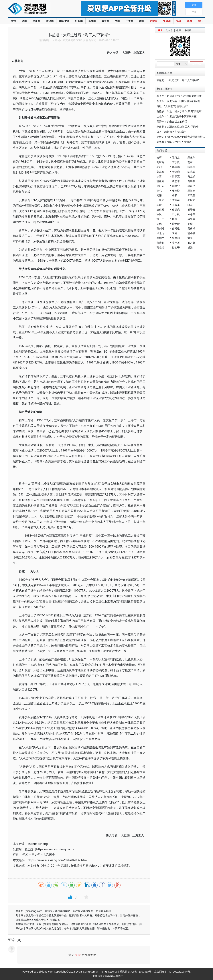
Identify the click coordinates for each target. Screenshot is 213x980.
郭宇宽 (176, 176)
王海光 (191, 191)
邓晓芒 (191, 195)
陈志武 (191, 172)
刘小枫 (176, 214)
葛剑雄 (160, 228)
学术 (25, 855)
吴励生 (160, 238)
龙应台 (160, 162)
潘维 (190, 238)
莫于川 (176, 243)
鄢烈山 (160, 167)
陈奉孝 (176, 200)
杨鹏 (175, 195)
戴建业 (176, 186)
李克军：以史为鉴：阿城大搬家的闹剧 (178, 101)
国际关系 (64, 21)
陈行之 (176, 157)
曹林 (190, 162)
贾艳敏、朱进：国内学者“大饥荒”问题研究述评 (183, 111)
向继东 (191, 181)
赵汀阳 (160, 186)
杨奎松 (176, 191)
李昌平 (191, 186)
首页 (14, 21)
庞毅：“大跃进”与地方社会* (172, 106)
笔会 (179, 21)
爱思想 (37, 9)
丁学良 (176, 162)
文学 (117, 21)
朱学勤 (176, 238)
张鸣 (159, 191)
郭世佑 (191, 200)
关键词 (167, 21)
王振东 (176, 205)
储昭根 (176, 228)
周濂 (159, 195)
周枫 (175, 219)
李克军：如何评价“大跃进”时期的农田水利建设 (183, 96)
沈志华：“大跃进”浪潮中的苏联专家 (177, 116)
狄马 (190, 205)
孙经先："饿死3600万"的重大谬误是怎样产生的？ (185, 137)
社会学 (79, 21)
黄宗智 (160, 172)
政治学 (50, 21)
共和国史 (49, 855)
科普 (190, 21)
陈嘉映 (191, 167)
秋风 (159, 214)
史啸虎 (176, 209)
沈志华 (176, 181)
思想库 (153, 21)
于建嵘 (176, 172)
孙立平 (176, 247)
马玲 (159, 205)
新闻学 (92, 21)
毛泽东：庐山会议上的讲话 (172, 121)
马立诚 (191, 176)
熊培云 (191, 209)
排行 (200, 21)
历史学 (129, 21)
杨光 (190, 247)
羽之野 (191, 243)
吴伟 (159, 224)
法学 (24, 21)
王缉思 (160, 200)
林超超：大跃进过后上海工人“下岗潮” (178, 80)
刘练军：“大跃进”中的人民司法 (174, 142)
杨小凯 (191, 233)
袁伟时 (160, 209)
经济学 (36, 21)
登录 (78, 955)
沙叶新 (176, 224)
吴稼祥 (191, 228)
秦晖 (159, 157)
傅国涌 (176, 167)
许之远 (160, 233)
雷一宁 (160, 219)
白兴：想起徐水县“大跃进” (171, 132)
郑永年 (191, 157)
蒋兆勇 (191, 219)
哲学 (141, 21)
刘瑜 (190, 224)
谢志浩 (160, 247)
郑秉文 (160, 243)
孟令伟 (191, 214)
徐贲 (159, 176)
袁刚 (175, 233)
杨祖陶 (160, 181)
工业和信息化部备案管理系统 (106, 976)
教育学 (105, 21)
